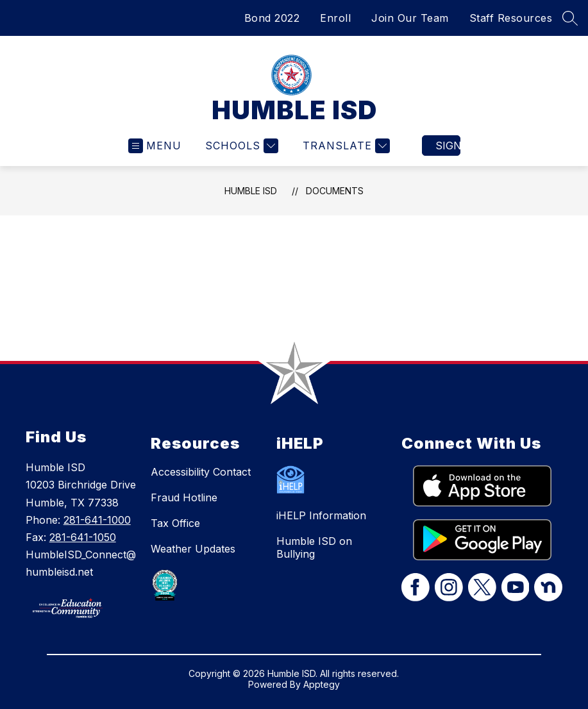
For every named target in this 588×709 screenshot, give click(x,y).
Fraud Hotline (184, 497)
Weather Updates (193, 549)
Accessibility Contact (201, 472)
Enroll (335, 18)
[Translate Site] (345, 146)
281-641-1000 (97, 520)
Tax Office (175, 523)
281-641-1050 (83, 537)
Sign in (448, 146)
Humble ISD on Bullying (314, 547)
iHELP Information (321, 515)
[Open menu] (155, 146)
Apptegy (322, 684)
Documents (335, 191)
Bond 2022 (272, 18)
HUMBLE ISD (251, 191)
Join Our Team (410, 18)
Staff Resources (511, 18)
